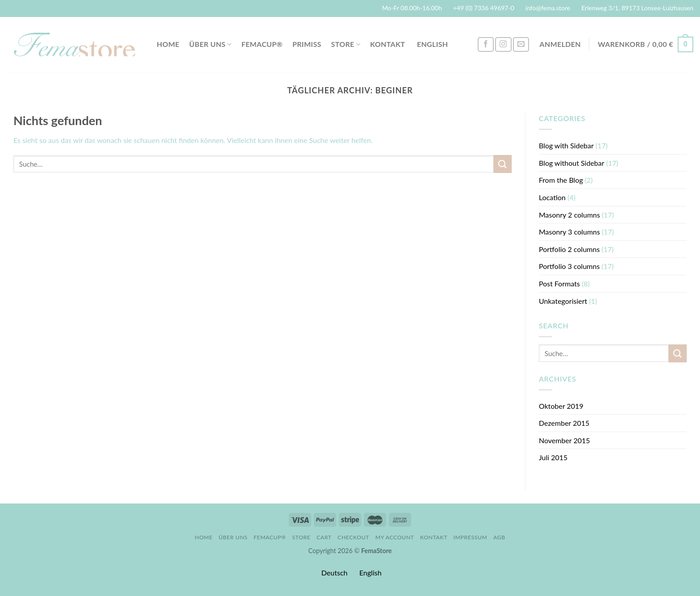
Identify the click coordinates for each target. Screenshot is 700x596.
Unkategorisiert (563, 301)
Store (346, 44)
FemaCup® (262, 44)
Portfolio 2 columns (569, 249)
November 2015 (565, 440)
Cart (324, 537)
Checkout (353, 537)
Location (552, 197)
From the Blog (561, 180)
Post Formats (559, 283)
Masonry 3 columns (569, 232)
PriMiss (307, 44)
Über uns (210, 44)
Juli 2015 (553, 457)
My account (395, 537)
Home (168, 44)
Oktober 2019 (561, 406)
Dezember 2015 (564, 423)
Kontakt (387, 44)
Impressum (471, 537)
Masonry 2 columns (569, 215)
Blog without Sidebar (572, 163)
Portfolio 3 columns (569, 266)
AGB (499, 537)
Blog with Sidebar (566, 145)
